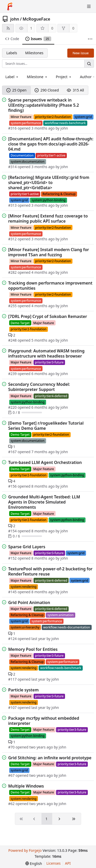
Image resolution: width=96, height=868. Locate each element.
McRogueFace (36, 19)
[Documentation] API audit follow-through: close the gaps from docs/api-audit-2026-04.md (51, 144)
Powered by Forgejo (25, 850)
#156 (13, 486)
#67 (12, 775)
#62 (12, 804)
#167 (13, 452)
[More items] (90, 39)
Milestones (34, 53)
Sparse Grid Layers (27, 547)
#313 (13, 205)
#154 (13, 531)
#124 (13, 639)
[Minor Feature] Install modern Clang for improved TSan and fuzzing (49, 252)
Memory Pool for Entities (33, 649)
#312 (13, 239)
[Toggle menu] (89, 6)
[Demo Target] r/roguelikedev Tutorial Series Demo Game (46, 426)
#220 (13, 407)
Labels (12, 53)
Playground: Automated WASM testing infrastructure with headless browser (46, 353)
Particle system (23, 690)
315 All (75, 90)
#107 (13, 707)
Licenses (54, 863)
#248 (13, 340)
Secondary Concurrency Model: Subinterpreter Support (39, 387)
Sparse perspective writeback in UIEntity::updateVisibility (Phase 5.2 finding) (44, 105)
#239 (13, 374)
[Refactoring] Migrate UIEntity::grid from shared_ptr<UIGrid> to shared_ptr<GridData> (49, 182)
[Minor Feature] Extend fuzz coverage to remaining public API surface (48, 218)
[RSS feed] (8, 28)
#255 (13, 306)
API (68, 863)
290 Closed (47, 90)
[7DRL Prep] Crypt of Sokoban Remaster (48, 316)
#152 (13, 558)
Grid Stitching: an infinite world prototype (50, 758)
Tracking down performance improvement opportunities (50, 286)
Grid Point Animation (29, 602)
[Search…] (89, 64)
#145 (13, 592)
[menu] (34, 864)
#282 (13, 272)
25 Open (17, 90)
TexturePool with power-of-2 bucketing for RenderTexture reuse (50, 571)
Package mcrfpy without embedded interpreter (44, 721)
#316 (13, 128)
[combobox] (12, 77)
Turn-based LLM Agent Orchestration (45, 462)
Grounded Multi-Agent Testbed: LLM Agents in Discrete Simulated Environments (44, 502)
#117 (13, 679)
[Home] (10, 6)
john (15, 19)
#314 (13, 167)
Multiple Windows (26, 786)
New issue (81, 53)
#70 (12, 747)
